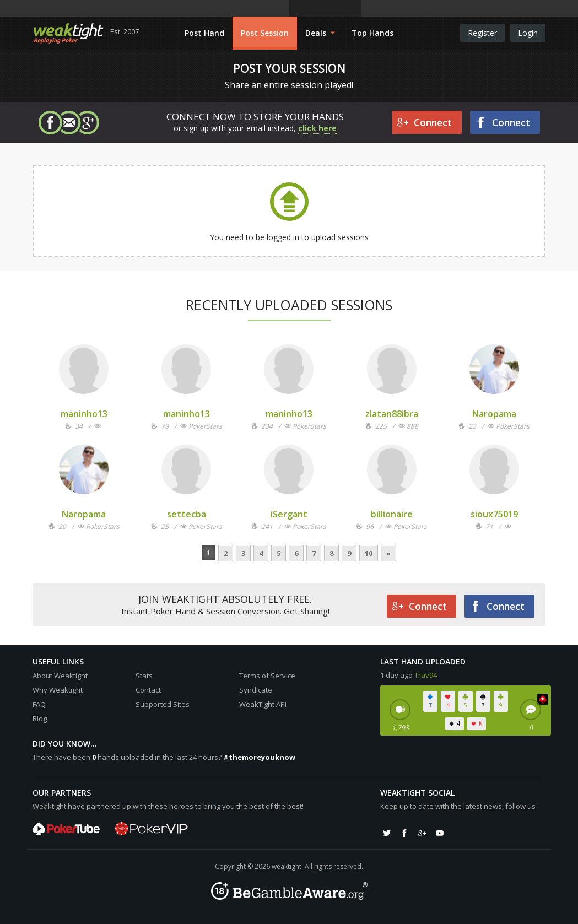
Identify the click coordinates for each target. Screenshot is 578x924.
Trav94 (426, 675)
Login (528, 33)
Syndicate (256, 690)
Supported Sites (163, 704)
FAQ (39, 704)
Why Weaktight (58, 690)
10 (369, 553)
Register (482, 33)
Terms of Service (267, 676)
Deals (320, 33)
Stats (144, 676)
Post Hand (204, 33)
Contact (148, 690)
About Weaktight (60, 676)
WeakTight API (263, 704)
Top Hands (372, 33)
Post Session (265, 33)
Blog (40, 718)
